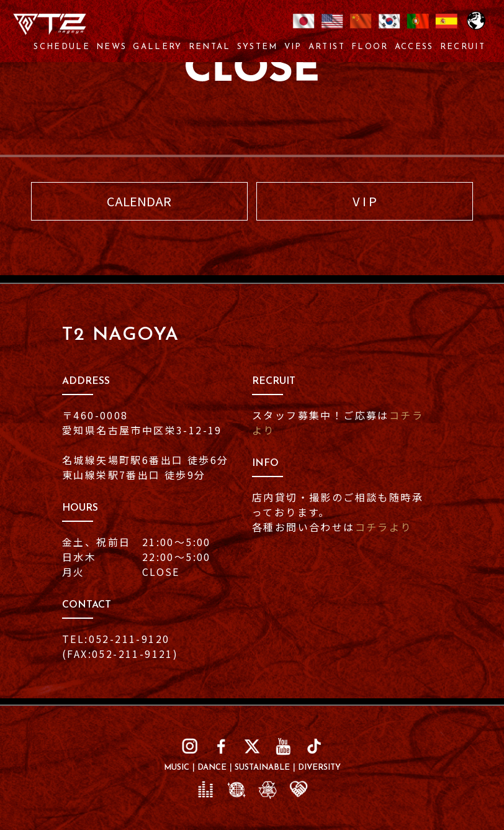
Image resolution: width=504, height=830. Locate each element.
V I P (365, 201)
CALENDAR (139, 201)
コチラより (384, 527)
